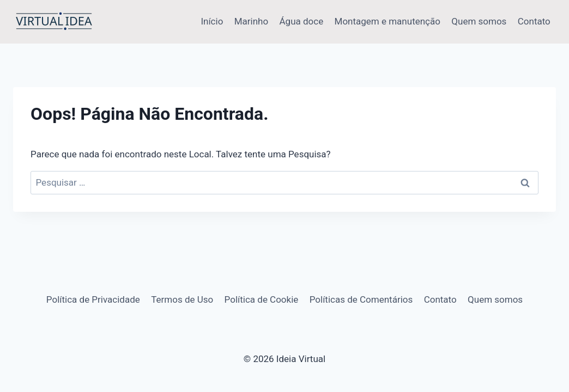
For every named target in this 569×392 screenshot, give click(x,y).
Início (212, 21)
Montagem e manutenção (388, 21)
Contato (534, 21)
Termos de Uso (182, 299)
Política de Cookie (262, 299)
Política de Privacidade (93, 299)
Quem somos (479, 21)
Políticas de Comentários (361, 299)
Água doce (302, 21)
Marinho (251, 21)
